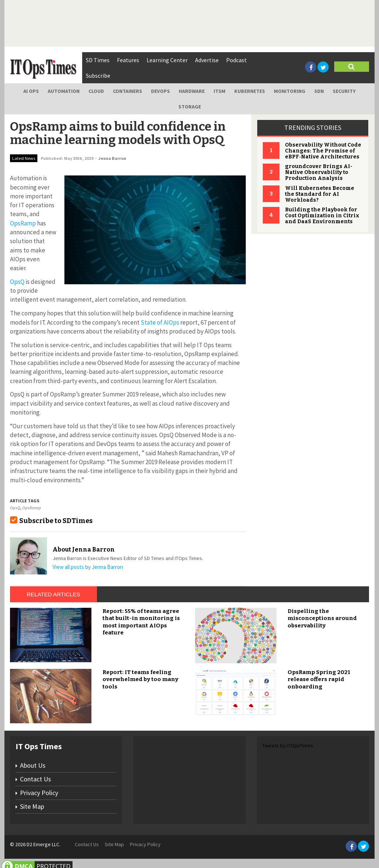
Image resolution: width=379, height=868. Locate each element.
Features (128, 60)
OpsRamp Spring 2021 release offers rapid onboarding (319, 679)
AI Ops (31, 91)
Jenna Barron (112, 158)
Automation (64, 91)
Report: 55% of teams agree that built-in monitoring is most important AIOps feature (141, 622)
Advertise (207, 60)
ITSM (219, 91)
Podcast (237, 60)
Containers (128, 91)
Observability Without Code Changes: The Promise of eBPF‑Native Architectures (323, 151)
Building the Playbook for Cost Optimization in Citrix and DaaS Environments (322, 216)
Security (344, 91)
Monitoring (290, 91)
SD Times (98, 60)
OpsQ (17, 282)
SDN (319, 91)
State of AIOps (160, 322)
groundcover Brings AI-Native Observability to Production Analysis (319, 172)
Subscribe (98, 76)
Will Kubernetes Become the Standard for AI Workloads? (320, 194)
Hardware (192, 91)
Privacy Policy (39, 793)
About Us (33, 765)
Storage (190, 107)
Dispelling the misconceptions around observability (322, 618)
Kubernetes (250, 91)
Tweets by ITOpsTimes (288, 745)
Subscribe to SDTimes (56, 521)
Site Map (32, 806)
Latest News (24, 158)
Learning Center (167, 60)
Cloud (96, 91)
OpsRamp (23, 223)
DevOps (160, 91)
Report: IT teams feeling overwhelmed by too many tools (140, 679)
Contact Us (36, 779)
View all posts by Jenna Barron (88, 567)
